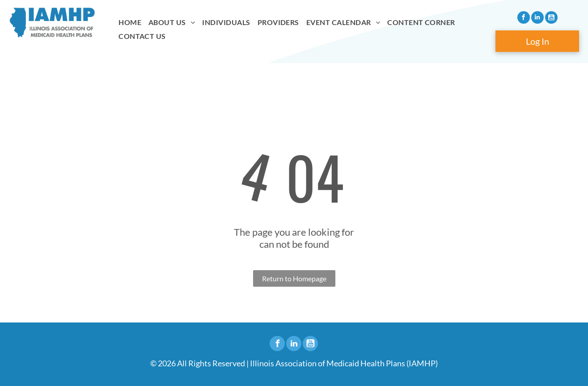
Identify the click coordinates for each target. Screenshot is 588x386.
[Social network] (551, 19)
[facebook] (524, 19)
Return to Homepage (294, 278)
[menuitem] (130, 22)
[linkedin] (537, 19)
